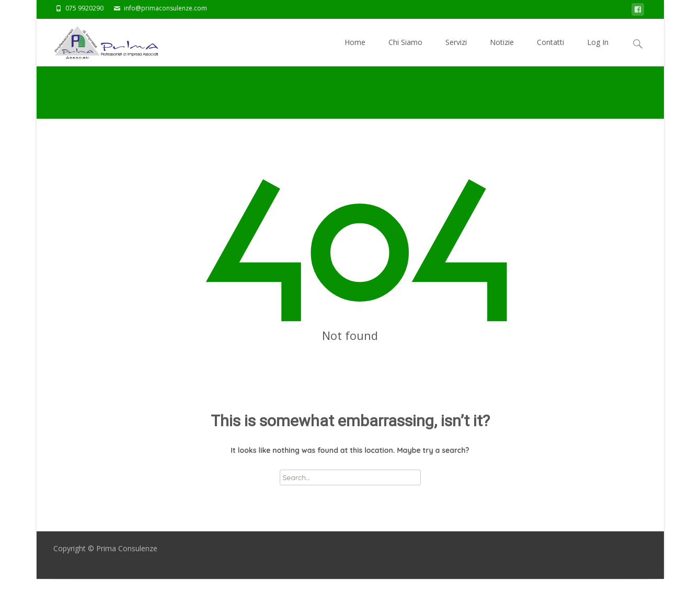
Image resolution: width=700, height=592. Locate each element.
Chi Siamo (405, 52)
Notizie (502, 52)
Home (355, 52)
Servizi (456, 52)
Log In (598, 52)
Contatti (550, 52)
